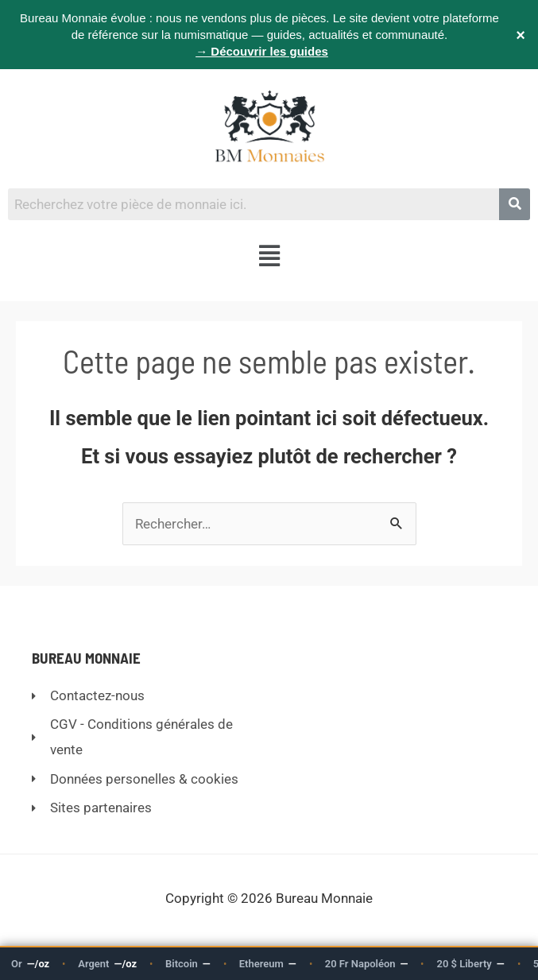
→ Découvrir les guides (262, 51)
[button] (269, 257)
